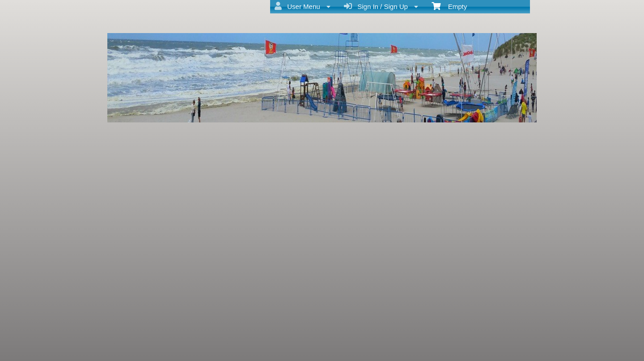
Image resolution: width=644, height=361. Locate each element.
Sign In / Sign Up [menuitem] (381, 6)
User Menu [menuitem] (303, 6)
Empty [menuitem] (449, 6)
